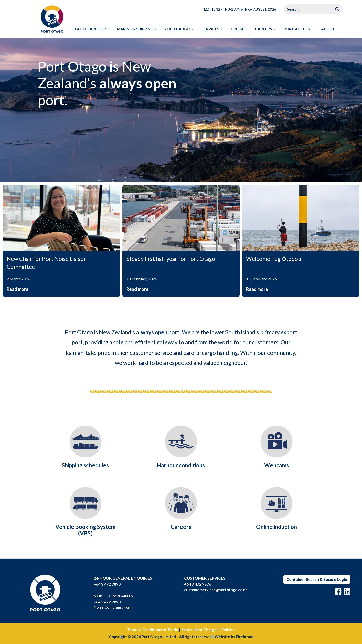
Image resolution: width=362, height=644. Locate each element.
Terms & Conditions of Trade (153, 630)
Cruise (237, 29)
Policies (228, 630)
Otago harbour (89, 29)
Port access (297, 29)
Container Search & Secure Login (317, 579)
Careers (264, 29)
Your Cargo (177, 29)
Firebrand (245, 637)
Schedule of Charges (200, 630)
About (328, 29)
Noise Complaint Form (113, 607)
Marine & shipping (135, 29)
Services (210, 29)
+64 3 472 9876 (198, 584)
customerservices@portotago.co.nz (216, 590)
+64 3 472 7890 (107, 584)
